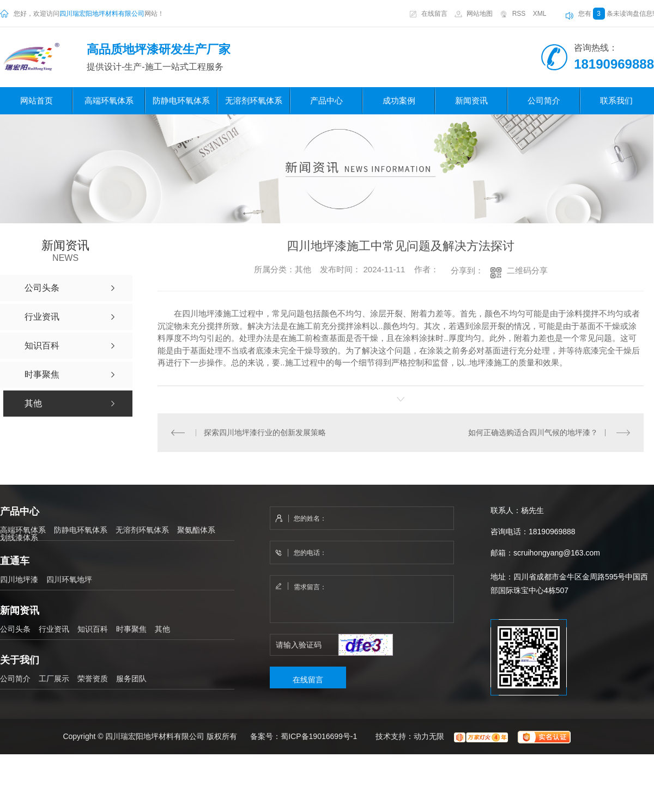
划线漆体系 (19, 537)
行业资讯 (54, 628)
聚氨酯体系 (196, 529)
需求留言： (362, 599)
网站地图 (480, 14)
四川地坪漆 (19, 579)
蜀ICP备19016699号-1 (319, 736)
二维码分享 (527, 270)
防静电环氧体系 (181, 100)
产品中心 (326, 100)
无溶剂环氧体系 (254, 100)
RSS (519, 14)
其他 (162, 628)
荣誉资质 (93, 678)
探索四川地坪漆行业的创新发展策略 (265, 432)
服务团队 (131, 678)
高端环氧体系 (109, 100)
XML (540, 14)
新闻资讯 (471, 100)
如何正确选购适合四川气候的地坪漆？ (533, 432)
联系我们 (616, 100)
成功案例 (399, 100)
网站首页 (37, 100)
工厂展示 (54, 678)
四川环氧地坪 (69, 579)
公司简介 (544, 100)
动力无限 (429, 736)
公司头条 (15, 628)
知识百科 (93, 628)
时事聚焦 (131, 628)
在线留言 (434, 14)
